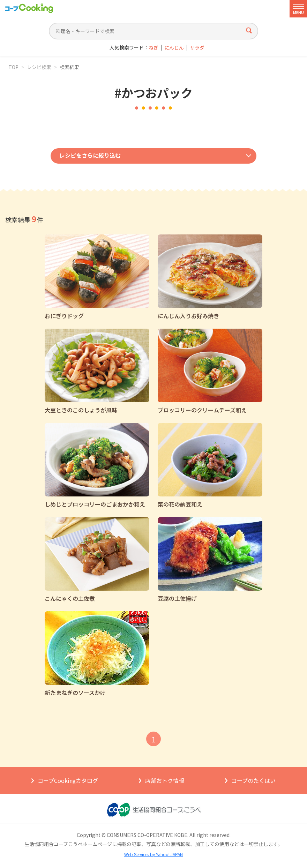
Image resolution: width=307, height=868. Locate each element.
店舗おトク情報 (165, 780)
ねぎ (153, 48)
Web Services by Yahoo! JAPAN (153, 854)
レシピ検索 (39, 67)
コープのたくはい (253, 780)
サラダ (197, 48)
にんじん (174, 48)
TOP (13, 67)
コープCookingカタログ (68, 780)
